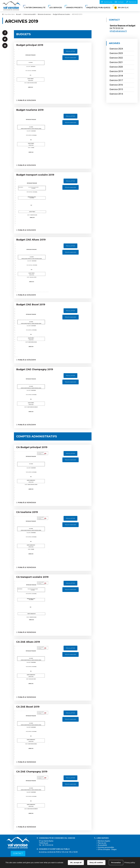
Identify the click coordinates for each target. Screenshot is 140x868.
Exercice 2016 (116, 85)
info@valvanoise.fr (118, 31)
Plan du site (102, 843)
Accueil (18, 14)
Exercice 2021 (116, 62)
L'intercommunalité (29, 14)
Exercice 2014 (116, 94)
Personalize (116, 863)
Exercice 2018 (116, 76)
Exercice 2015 (116, 89)
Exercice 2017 (116, 80)
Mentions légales (104, 841)
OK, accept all (76, 863)
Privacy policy (130, 862)
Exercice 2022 (116, 58)
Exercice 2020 (116, 67)
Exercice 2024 (116, 49)
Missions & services (44, 14)
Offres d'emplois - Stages (107, 849)
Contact (18, 853)
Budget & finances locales (61, 14)
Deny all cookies (96, 863)
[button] (35, 8)
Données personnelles (106, 847)
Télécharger (71, 58)
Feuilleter (70, 51)
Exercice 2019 (116, 71)
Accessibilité (102, 845)
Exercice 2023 (116, 53)
